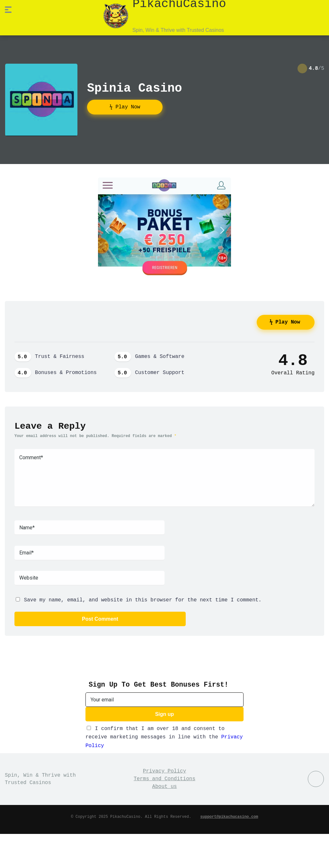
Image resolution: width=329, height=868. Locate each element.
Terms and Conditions (164, 778)
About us (165, 785)
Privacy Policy (164, 770)
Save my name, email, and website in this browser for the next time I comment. (143, 599)
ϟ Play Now (125, 106)
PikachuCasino (179, 3)
